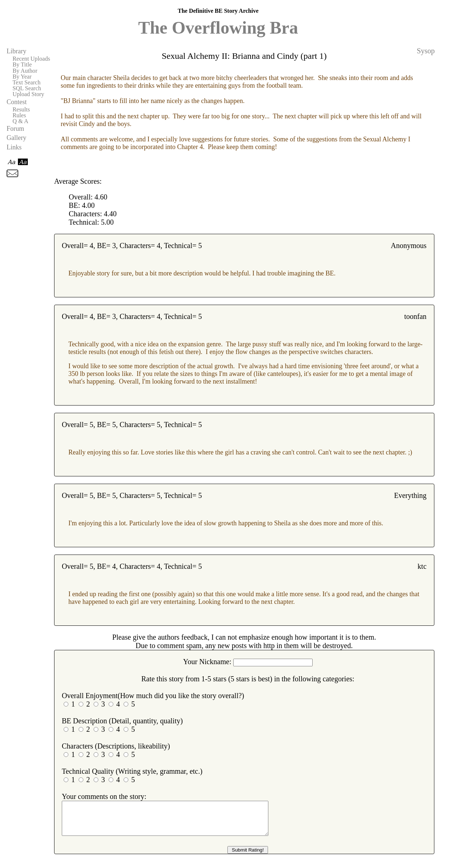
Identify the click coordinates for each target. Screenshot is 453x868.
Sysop (426, 51)
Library (16, 51)
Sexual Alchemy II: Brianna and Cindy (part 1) (244, 56)
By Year (22, 77)
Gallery (16, 138)
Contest (17, 102)
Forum (15, 129)
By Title (22, 65)
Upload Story (28, 94)
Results (21, 110)
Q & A (20, 121)
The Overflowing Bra (218, 28)
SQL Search (27, 88)
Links (14, 147)
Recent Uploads (31, 59)
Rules (19, 115)
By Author (25, 71)
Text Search (27, 83)
